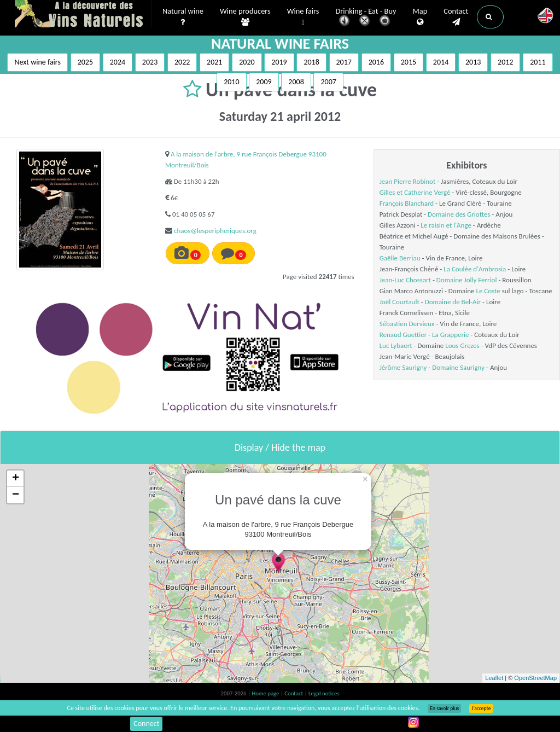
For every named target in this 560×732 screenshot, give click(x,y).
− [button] (16, 495)
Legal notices (324, 693)
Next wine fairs (37, 62)
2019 (279, 62)
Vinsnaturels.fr (83, 15)
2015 (409, 62)
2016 (376, 62)
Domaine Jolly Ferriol (467, 280)
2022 (182, 62)
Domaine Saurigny (458, 367)
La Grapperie (450, 335)
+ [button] (16, 479)
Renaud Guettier (403, 335)
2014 (441, 62)
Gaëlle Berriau (400, 258)
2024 (118, 62)
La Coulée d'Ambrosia (475, 269)
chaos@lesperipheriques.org (215, 231)
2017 (344, 62)
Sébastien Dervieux (407, 324)
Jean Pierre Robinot (408, 181)
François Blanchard (407, 203)
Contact (456, 17)
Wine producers (245, 17)
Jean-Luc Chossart (405, 280)
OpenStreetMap (535, 678)
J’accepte (481, 708)
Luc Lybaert (396, 345)
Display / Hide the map (280, 448)
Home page (266, 693)
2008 (296, 82)
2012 (505, 62)
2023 (150, 62)
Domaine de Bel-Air (453, 302)
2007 (328, 82)
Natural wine (183, 17)
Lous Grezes (462, 345)
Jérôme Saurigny (403, 367)
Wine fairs (303, 17)
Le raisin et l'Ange (446, 225)
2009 (264, 82)
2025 (85, 62)
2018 (311, 62)
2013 (473, 62)
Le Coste (488, 291)
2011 (538, 62)
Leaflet (494, 678)
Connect (146, 724)
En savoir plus (444, 708)
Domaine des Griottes (459, 214)
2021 (214, 62)
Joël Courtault (399, 302)
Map (420, 17)
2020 (247, 62)
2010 (231, 82)
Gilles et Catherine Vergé (415, 192)
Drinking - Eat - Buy (366, 18)
